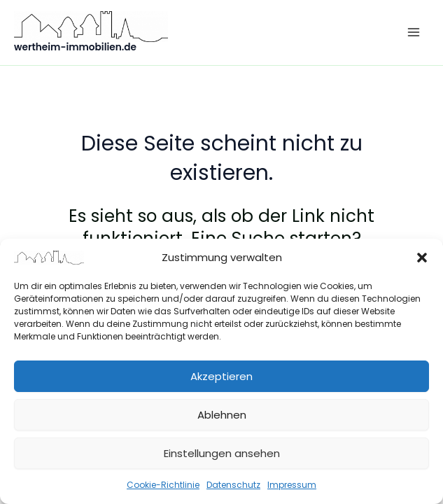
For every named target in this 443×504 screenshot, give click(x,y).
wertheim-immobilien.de (75, 47)
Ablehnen (222, 415)
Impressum (292, 485)
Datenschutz (233, 485)
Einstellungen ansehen (222, 453)
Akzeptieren (221, 376)
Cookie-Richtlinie (163, 485)
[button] (422, 258)
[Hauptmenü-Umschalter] (413, 33)
